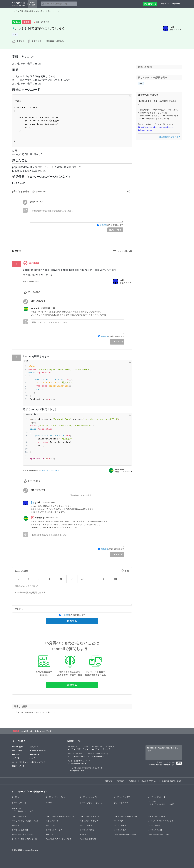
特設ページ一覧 (18, 766)
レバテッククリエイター (103, 748)
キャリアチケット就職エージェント (60, 816)
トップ (15, 11)
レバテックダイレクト (79, 762)
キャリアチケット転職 (157, 816)
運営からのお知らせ (38, 750)
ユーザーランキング (20, 762)
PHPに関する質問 (27, 11)
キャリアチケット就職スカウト (126, 816)
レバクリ (16, 825)
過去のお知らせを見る (170, 137)
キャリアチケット (19, 816)
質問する (72, 685)
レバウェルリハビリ (54, 830)
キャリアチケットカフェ (90, 816)
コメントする (115, 230)
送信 (179, 763)
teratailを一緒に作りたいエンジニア (36, 731)
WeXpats (84, 834)
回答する (72, 621)
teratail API (34, 754)
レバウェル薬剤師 (155, 830)
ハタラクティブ (52, 821)
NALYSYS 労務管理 (88, 839)
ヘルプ (32, 758)
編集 (50, 470)
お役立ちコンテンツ (38, 762)
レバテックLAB (86, 769)
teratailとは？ (18, 747)
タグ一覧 (16, 758)
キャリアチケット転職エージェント (26, 821)
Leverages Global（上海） (159, 834)
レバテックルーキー (76, 755)
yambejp (36, 308)
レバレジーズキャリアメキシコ (25, 839)
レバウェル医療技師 (20, 830)
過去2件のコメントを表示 (81, 495)
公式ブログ (34, 747)
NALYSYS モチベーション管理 (59, 839)
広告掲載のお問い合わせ (172, 781)
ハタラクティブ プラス (89, 821)
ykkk (172, 27)
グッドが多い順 (124, 251)
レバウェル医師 (120, 830)
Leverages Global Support (125, 834)
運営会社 (109, 781)
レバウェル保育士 (155, 825)
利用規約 (121, 781)
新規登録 (176, 4)
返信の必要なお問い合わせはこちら (162, 765)
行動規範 (104, 225)
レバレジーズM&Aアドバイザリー (161, 821)
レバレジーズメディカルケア (24, 834)
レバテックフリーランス (78, 748)
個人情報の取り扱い (149, 781)
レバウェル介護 (86, 825)
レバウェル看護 (120, 825)
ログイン (165, 4)
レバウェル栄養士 (87, 830)
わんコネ (50, 834)
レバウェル (51, 825)
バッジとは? (17, 750)
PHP (15, 34)
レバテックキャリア (98, 755)
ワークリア (118, 821)
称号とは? (16, 754)
